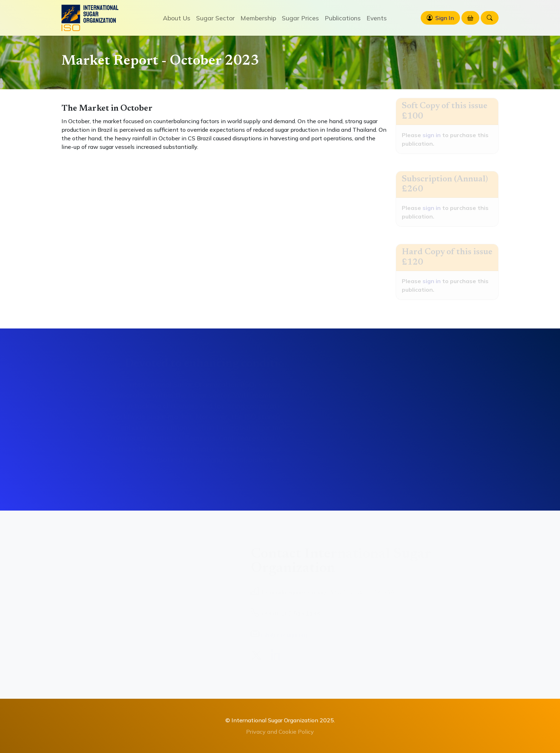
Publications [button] (343, 18)
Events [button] (377, 18)
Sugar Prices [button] (300, 18)
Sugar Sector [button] (215, 18)
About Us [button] (177, 18)
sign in (432, 135)
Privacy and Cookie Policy (280, 732)
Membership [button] (258, 18)
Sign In (445, 18)
